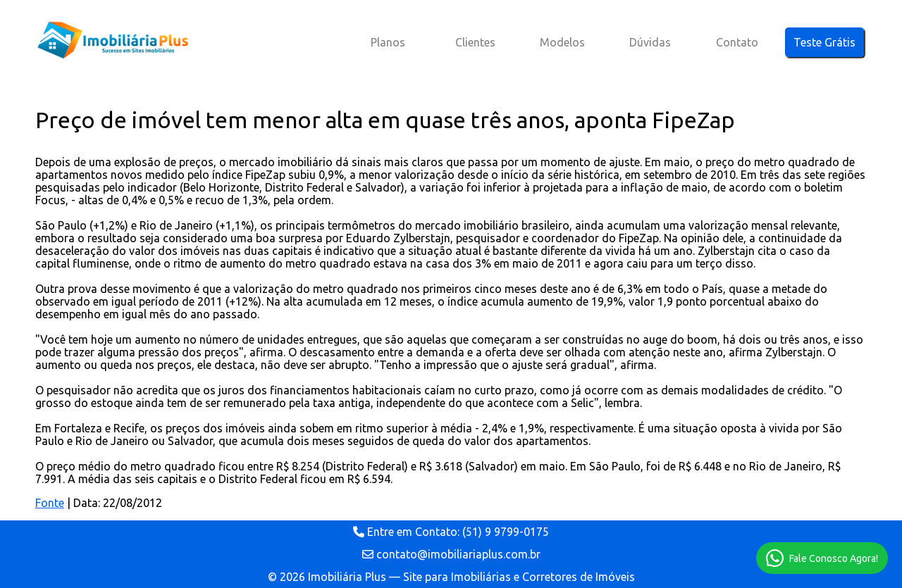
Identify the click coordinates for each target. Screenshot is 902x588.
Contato (737, 42)
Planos (388, 42)
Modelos (562, 42)
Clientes (475, 42)
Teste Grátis (824, 42)
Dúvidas (650, 42)
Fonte (50, 503)
